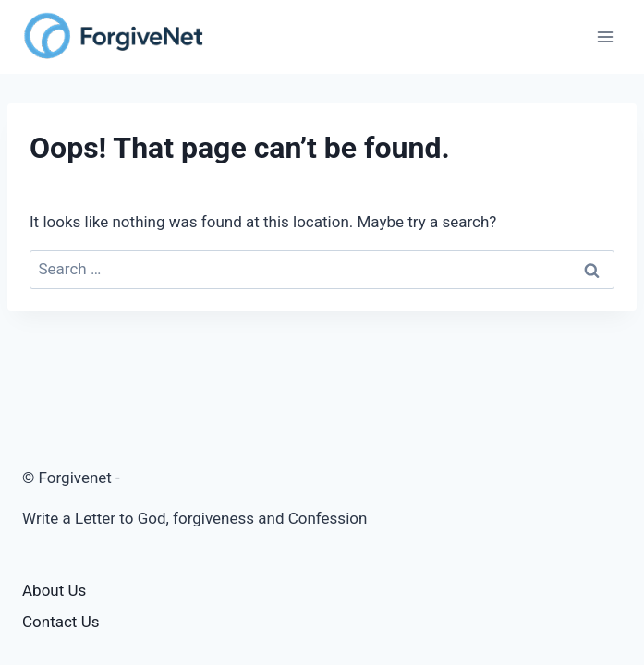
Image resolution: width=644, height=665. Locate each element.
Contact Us (61, 622)
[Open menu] (605, 36)
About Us (54, 590)
